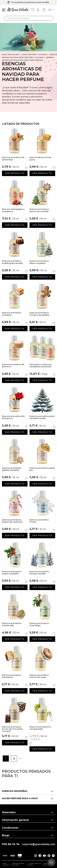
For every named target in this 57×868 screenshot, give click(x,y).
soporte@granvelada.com (39, 844)
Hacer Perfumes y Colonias (34, 55)
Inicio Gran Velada (10, 55)
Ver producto (15, 173)
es (51, 10)
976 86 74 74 (11, 844)
